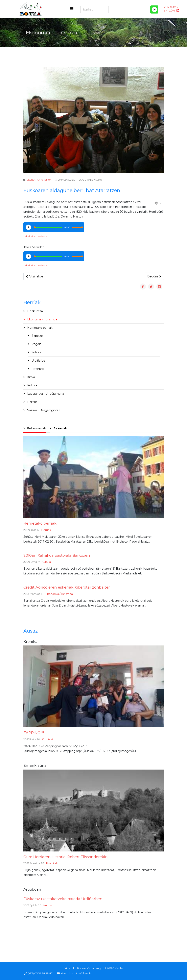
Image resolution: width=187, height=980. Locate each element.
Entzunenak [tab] (36, 428)
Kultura (32, 385)
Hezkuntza (35, 311)
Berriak (46, 530)
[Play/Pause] (154, 9)
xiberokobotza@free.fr (76, 973)
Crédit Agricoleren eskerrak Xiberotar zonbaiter (67, 587)
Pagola (36, 344)
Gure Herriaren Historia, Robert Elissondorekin (66, 857)
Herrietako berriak (39, 328)
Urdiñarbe (38, 361)
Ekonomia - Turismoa (42, 319)
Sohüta (36, 352)
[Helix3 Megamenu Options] (72, 9)
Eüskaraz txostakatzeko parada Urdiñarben (63, 899)
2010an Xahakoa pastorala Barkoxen (57, 555)
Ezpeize (37, 336)
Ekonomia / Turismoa (39, 180)
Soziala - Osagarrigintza (43, 410)
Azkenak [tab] (60, 428)
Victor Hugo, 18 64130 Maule (105, 968)
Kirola (31, 377)
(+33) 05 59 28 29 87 (40, 973)
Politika (32, 402)
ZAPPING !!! (34, 733)
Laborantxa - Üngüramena (45, 394)
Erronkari (37, 369)
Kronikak (48, 739)
